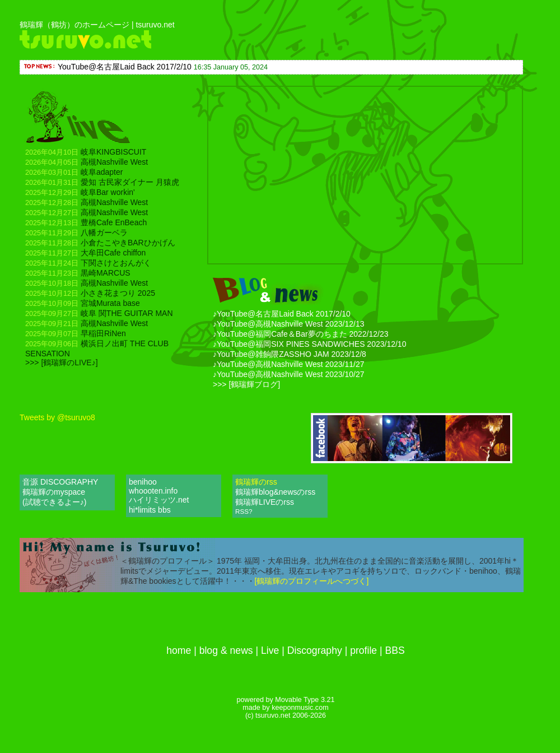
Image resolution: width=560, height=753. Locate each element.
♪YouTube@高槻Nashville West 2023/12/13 (289, 324)
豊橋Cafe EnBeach (86, 222)
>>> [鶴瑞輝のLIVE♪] (62, 362)
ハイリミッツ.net (159, 500)
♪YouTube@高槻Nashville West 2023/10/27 (289, 374)
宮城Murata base (83, 303)
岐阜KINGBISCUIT (86, 152)
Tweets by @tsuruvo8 (57, 417)
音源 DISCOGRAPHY (60, 482)
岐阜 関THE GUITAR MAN (99, 313)
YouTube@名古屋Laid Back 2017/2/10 (125, 67)
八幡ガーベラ (76, 233)
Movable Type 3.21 (305, 700)
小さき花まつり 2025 (90, 293)
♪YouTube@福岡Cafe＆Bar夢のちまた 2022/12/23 (301, 334)
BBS (395, 650)
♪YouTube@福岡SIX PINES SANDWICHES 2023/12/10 (309, 344)
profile (363, 650)
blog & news (226, 650)
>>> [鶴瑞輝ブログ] (246, 384)
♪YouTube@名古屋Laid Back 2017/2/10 (282, 314)
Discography (315, 650)
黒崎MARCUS (78, 273)
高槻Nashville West (87, 162)
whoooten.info (153, 491)
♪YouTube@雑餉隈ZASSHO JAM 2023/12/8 (290, 354)
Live (270, 650)
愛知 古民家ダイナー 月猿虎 (102, 182)
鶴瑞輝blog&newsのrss (276, 492)
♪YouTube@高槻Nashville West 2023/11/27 (289, 364)
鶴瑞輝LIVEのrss (266, 502)
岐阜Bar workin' (80, 192)
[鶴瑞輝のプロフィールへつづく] (312, 581)
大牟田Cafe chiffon (85, 253)
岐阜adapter (74, 172)
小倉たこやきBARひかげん (100, 243)
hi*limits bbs (150, 510)
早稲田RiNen (76, 333)
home (179, 650)
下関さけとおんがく (88, 263)
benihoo (143, 482)
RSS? (244, 511)
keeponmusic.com (300, 708)
